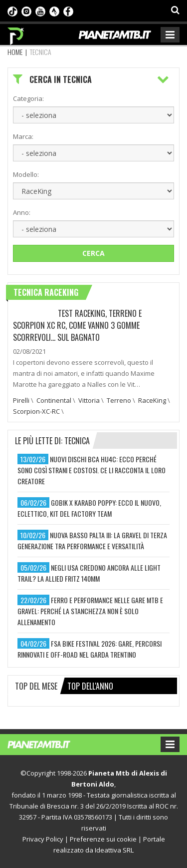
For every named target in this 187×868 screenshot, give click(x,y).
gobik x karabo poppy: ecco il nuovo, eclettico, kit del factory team (89, 508)
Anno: (22, 212)
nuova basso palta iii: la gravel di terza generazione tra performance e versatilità (92, 540)
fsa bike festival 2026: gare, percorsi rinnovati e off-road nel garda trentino (90, 649)
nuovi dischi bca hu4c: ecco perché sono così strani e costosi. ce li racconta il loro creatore (92, 470)
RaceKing (152, 400)
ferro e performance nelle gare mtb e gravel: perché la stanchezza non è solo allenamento (90, 611)
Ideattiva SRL (114, 850)
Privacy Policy (43, 839)
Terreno (119, 400)
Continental (54, 400)
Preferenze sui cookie (103, 839)
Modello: (26, 174)
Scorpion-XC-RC (36, 411)
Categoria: (28, 98)
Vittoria (89, 400)
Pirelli (21, 400)
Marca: (23, 136)
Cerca (93, 253)
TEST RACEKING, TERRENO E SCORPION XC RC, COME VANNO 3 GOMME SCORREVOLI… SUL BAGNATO (77, 325)
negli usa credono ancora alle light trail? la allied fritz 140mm (89, 573)
